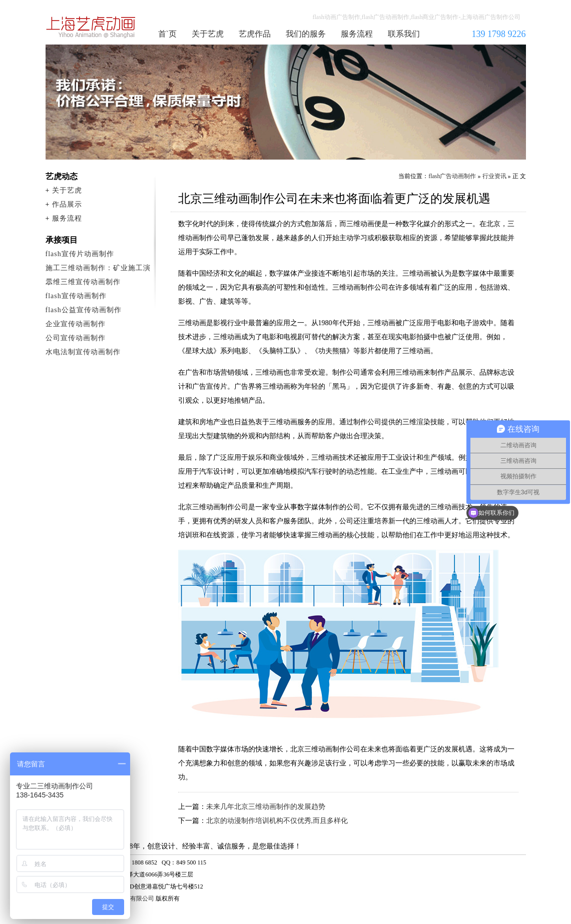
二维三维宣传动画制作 (83, 282)
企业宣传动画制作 (76, 324)
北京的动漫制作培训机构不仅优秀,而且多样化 (277, 821)
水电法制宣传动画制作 (83, 352)
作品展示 (67, 204)
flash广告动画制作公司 (91, 27)
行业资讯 (494, 176)
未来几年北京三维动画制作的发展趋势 (266, 807)
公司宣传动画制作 (76, 338)
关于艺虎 (208, 34)
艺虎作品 (255, 34)
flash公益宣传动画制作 (84, 310)
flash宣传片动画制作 (80, 254)
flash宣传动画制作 (76, 296)
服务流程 (357, 34)
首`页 (167, 34)
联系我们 (404, 34)
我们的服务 (306, 34)
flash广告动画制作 (452, 176)
